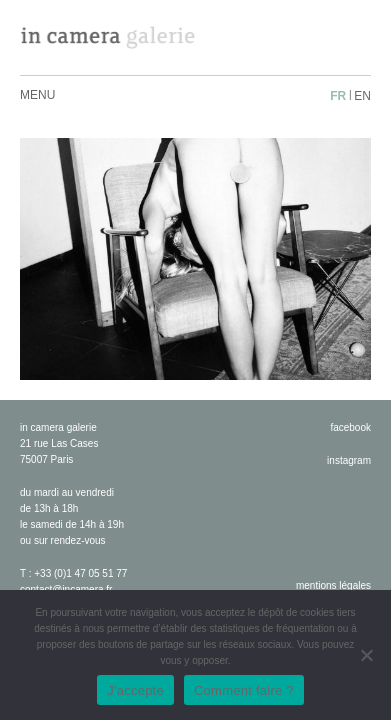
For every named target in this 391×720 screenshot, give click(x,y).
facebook (350, 427)
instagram (349, 460)
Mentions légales (333, 585)
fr (338, 96)
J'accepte (135, 690)
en (362, 96)
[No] (366, 655)
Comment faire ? (244, 690)
